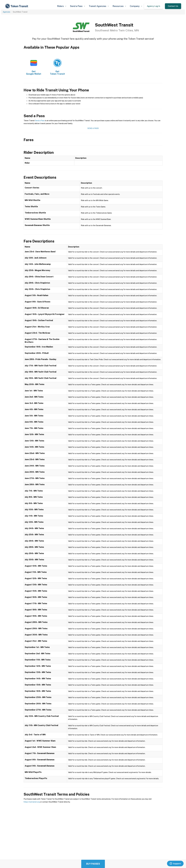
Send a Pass (40, 121)
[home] (17, 6)
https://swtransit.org (32, 802)
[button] (62, 6)
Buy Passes (93, 864)
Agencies (7, 12)
